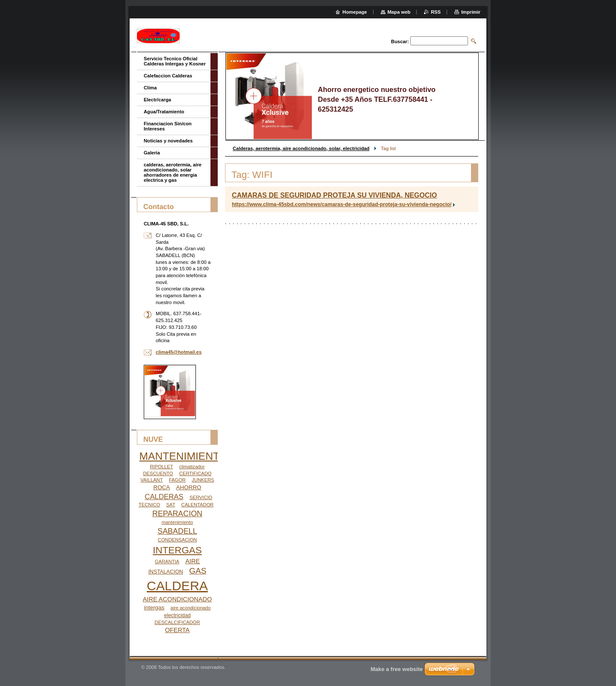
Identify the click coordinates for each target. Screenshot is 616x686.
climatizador (192, 467)
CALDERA (177, 586)
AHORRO (189, 487)
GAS (198, 571)
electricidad (177, 615)
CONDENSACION (177, 540)
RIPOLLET (161, 467)
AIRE (192, 561)
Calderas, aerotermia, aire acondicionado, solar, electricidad (301, 148)
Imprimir (471, 12)
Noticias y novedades (168, 141)
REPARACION (177, 514)
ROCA (161, 487)
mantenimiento (177, 522)
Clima (150, 88)
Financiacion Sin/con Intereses (168, 126)
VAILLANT (151, 480)
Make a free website (397, 669)
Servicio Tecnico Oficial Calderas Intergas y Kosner (175, 61)
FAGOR (177, 480)
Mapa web (399, 12)
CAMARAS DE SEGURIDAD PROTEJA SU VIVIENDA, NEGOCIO (334, 195)
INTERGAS (177, 550)
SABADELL (177, 531)
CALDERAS (164, 497)
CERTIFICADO (195, 473)
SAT (171, 505)
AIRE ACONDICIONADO (178, 599)
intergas (154, 608)
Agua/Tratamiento (164, 112)
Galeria (152, 153)
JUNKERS (203, 480)
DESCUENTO (158, 473)
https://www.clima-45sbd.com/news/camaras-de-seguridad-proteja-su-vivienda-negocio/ (342, 204)
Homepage (355, 12)
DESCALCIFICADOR (177, 622)
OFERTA (178, 630)
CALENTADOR (198, 505)
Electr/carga (157, 100)
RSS (436, 12)
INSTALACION (166, 572)
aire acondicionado (191, 608)
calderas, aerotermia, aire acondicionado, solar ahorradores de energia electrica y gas (173, 172)
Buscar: (400, 41)
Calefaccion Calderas (168, 76)
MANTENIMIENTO (184, 456)
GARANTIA (167, 562)
